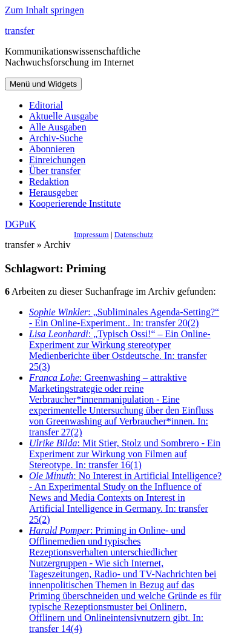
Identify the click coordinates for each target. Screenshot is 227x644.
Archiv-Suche (56, 138)
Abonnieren (52, 149)
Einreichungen (57, 160)
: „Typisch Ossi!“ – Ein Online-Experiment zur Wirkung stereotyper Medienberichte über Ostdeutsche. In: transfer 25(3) (120, 350)
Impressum (91, 234)
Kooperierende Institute (75, 203)
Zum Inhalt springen (44, 10)
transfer (20, 31)
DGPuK (21, 224)
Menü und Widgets (43, 84)
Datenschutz (134, 234)
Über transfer (55, 171)
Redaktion (49, 182)
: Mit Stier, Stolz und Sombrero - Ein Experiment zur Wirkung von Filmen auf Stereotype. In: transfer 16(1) (125, 454)
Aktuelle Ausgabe (64, 116)
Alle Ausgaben (58, 127)
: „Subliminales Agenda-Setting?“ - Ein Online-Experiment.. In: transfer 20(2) (124, 317)
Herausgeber (54, 193)
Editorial (46, 105)
